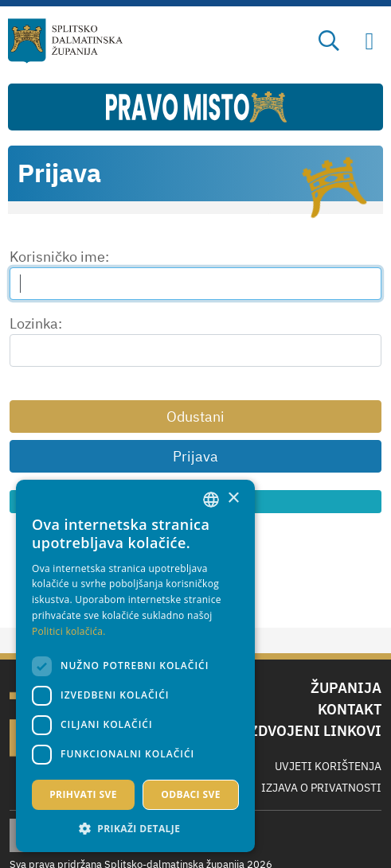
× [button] (233, 498)
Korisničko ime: (59, 257)
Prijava (195, 456)
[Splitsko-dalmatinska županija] (65, 41)
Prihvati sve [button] (83, 794)
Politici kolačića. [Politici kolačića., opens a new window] (69, 631)
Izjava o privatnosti (321, 788)
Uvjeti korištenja (328, 766)
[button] (135, 828)
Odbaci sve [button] (191, 794)
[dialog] (135, 666)
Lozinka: (36, 323)
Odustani (195, 416)
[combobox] (211, 500)
